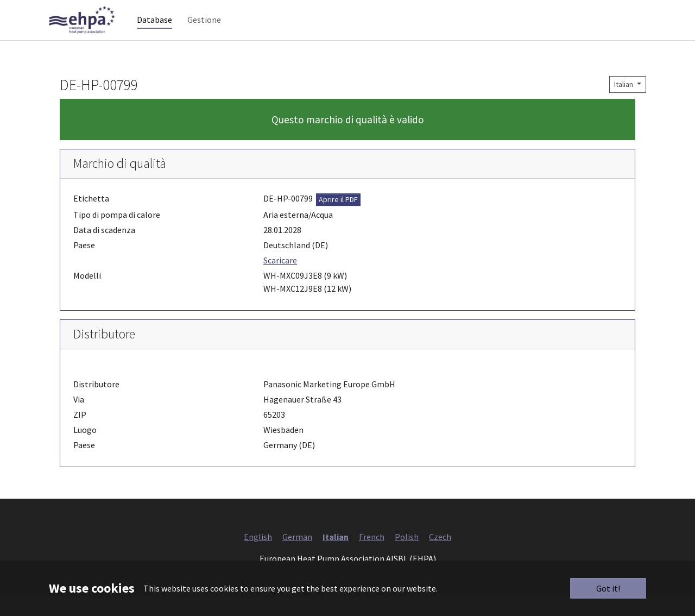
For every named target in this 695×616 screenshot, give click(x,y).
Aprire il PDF (338, 219)
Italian (624, 104)
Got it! (608, 588)
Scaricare (280, 280)
